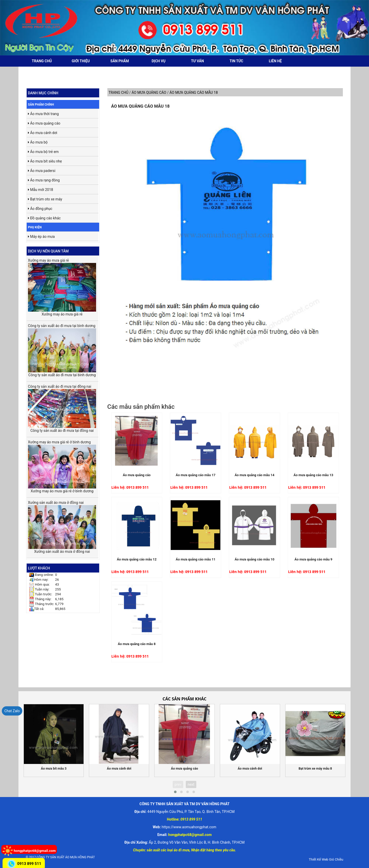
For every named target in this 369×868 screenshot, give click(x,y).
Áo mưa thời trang (43, 114)
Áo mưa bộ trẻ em (43, 152)
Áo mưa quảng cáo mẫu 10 (254, 560)
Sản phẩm (120, 61)
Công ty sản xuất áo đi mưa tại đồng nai (62, 406)
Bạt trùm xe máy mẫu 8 (315, 769)
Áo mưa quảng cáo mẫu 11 (196, 560)
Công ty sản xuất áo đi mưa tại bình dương (62, 348)
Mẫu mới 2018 (40, 190)
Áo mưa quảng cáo (44, 123)
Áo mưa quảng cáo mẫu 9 (313, 560)
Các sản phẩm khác (184, 699)
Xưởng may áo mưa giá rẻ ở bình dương (62, 464)
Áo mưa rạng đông (44, 180)
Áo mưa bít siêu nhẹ (45, 161)
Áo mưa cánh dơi (43, 133)
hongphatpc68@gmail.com (35, 851)
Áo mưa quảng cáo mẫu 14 (254, 475)
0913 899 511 (29, 864)
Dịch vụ (159, 61)
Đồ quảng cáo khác (44, 218)
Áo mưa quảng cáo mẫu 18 (140, 106)
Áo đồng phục (40, 209)
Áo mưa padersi (42, 171)
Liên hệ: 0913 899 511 (130, 487)
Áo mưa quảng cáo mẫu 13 (313, 475)
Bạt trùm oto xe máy (45, 199)
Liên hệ (275, 61)
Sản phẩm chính (41, 105)
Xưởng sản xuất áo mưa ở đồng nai (62, 525)
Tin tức (237, 61)
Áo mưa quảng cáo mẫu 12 (137, 560)
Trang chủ (42, 61)
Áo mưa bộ (38, 142)
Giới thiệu (81, 61)
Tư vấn (198, 61)
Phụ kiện (35, 227)
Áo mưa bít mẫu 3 (54, 769)
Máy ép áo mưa (41, 237)
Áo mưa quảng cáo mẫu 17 (196, 475)
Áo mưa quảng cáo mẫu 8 (137, 644)
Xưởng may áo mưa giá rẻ (62, 285)
